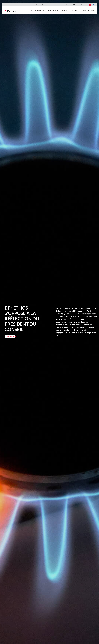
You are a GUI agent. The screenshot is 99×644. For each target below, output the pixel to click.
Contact (61, 5)
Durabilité (65, 10)
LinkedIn (94, 5)
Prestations (47, 10)
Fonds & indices (36, 10)
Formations (45, 5)
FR (74, 5)
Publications (75, 10)
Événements (54, 5)
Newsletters (36, 5)
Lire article (10, 337)
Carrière (68, 5)
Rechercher (90, 5)
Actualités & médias (88, 10)
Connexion (80, 5)
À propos (56, 10)
